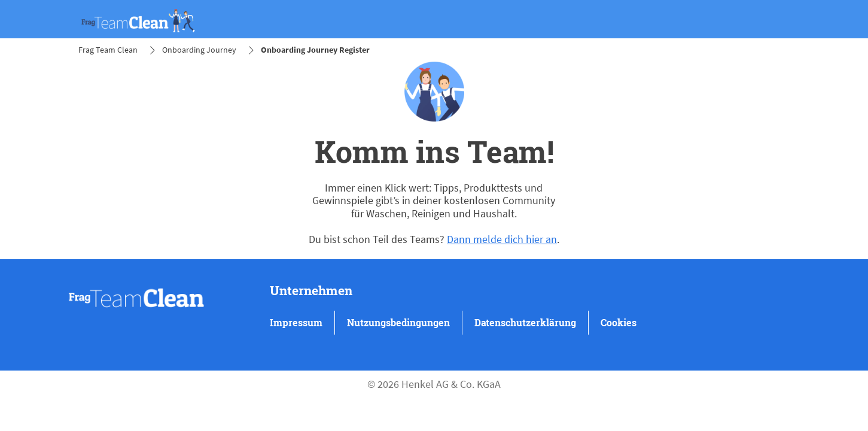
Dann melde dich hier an (502, 239)
